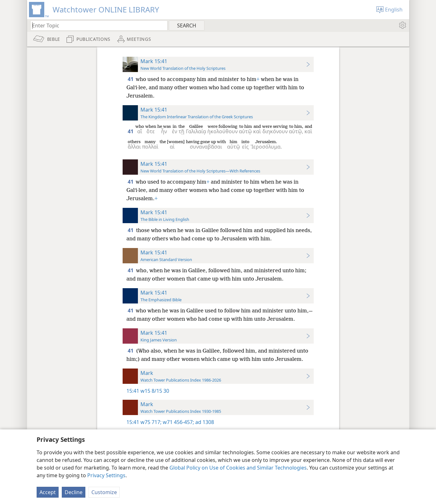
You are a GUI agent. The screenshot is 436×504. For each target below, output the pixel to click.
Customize (104, 492)
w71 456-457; (178, 422)
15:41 (133, 391)
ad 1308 (204, 422)
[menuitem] (402, 25)
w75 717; (151, 422)
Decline (74, 492)
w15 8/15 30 (155, 391)
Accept (48, 492)
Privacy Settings (106, 475)
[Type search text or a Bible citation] (96, 25)
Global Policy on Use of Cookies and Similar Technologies (238, 468)
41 (131, 79)
